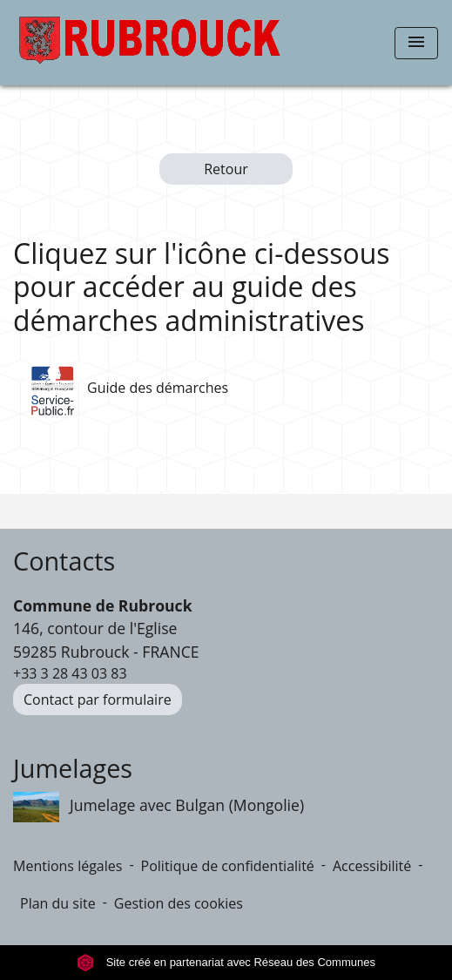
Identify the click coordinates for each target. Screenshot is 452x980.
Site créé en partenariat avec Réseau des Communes (226, 962)
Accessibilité (372, 866)
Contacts (64, 561)
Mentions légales (67, 866)
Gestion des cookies (179, 903)
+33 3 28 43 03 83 (70, 673)
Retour (226, 169)
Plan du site (58, 903)
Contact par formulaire (98, 700)
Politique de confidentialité (228, 866)
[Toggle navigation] (416, 43)
